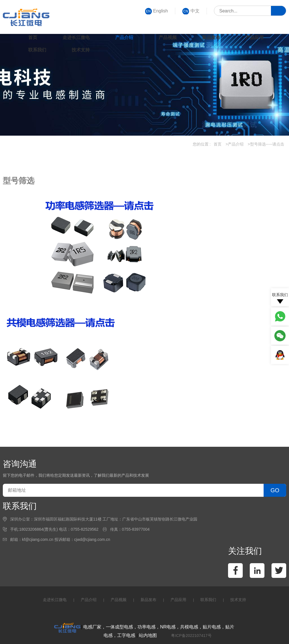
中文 (191, 11)
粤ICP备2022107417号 (191, 636)
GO (275, 490)
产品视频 (168, 37)
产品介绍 (124, 37)
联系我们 (37, 50)
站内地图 (148, 635)
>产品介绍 (235, 144)
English (156, 11)
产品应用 (255, 37)
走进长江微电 (76, 37)
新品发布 (211, 37)
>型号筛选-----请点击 (266, 144)
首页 (33, 37)
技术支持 (81, 50)
